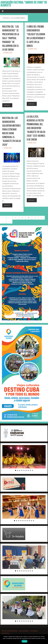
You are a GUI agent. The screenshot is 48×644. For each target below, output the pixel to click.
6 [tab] (26, 470)
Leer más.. (7, 105)
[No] (46, 639)
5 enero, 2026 (32, 142)
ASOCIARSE (34, 631)
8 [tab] (30, 470)
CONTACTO (5, 633)
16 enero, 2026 (32, 49)
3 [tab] (20, 470)
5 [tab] (24, 470)
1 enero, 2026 (7, 148)
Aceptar (25, 641)
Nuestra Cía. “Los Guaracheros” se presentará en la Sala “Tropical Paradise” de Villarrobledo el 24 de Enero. (11, 38)
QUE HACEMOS (24, 631)
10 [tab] (34, 521)
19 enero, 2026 (8, 53)
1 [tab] (16, 470)
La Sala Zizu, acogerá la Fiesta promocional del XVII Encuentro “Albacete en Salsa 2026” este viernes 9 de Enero (36, 128)
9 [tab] (32, 470)
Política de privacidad (9, 631)
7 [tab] (28, 470)
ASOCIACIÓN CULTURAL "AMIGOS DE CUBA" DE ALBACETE (24, 4)
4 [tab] (22, 470)
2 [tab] (18, 470)
